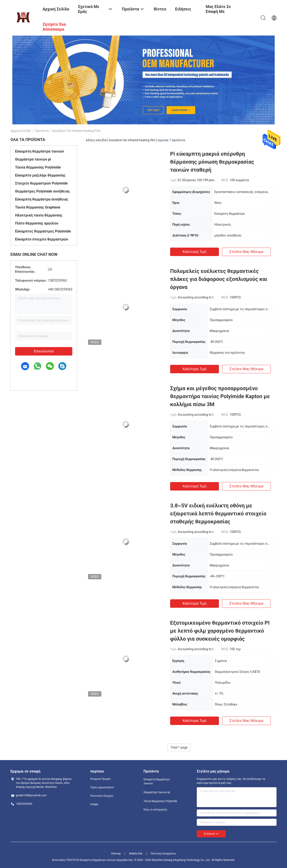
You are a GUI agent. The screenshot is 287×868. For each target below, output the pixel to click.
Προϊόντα (42, 131)
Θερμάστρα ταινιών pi (33, 159)
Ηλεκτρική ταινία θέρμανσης (39, 215)
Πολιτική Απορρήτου (163, 854)
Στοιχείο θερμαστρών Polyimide (41, 183)
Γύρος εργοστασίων (102, 787)
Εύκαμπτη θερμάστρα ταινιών (40, 151)
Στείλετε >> (211, 834)
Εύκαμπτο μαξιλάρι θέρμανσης (40, 175)
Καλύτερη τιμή (194, 252)
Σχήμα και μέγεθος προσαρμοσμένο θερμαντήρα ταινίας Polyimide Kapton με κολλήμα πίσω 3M (220, 396)
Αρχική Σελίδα (21, 131)
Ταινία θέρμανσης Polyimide (38, 167)
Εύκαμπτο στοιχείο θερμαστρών (42, 239)
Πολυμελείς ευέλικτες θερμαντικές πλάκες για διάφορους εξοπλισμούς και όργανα (219, 279)
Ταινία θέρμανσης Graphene (38, 207)
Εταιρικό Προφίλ (100, 779)
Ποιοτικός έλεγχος (102, 796)
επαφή (94, 804)
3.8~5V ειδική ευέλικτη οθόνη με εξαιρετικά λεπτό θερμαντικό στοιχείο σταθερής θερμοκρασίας (218, 514)
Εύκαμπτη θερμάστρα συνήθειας (42, 199)
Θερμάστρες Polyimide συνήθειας (42, 191)
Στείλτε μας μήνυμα (247, 252)
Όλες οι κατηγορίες (155, 810)
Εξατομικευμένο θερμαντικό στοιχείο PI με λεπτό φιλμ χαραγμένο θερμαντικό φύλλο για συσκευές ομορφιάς (220, 631)
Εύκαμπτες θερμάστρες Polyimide (43, 231)
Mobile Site (136, 854)
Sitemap (116, 854)
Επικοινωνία (44, 351)
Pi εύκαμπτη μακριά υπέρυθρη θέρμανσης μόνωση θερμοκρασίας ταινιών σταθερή (212, 162)
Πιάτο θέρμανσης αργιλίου (37, 223)
